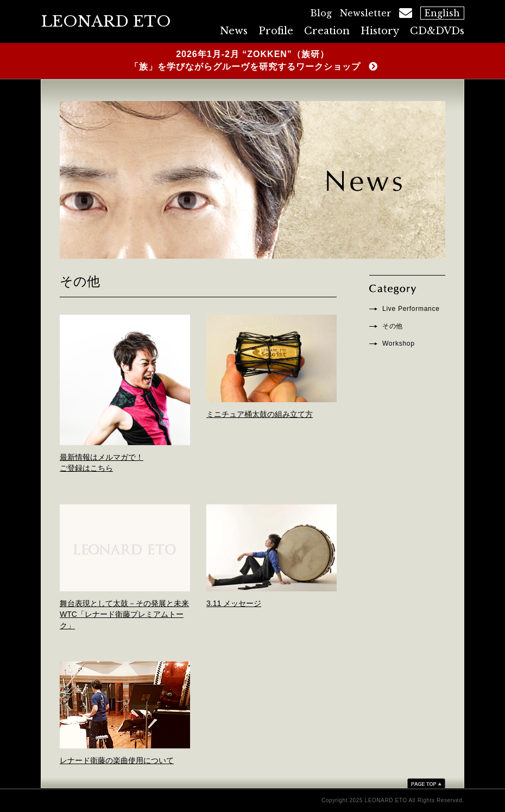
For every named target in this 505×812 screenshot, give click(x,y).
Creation (327, 31)
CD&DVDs (437, 31)
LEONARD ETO (106, 21)
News (234, 31)
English (442, 13)
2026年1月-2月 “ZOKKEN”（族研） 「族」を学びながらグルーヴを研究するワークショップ (244, 60)
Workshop (399, 343)
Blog (321, 13)
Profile (276, 31)
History (380, 31)
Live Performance (411, 309)
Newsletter (365, 13)
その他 (393, 326)
